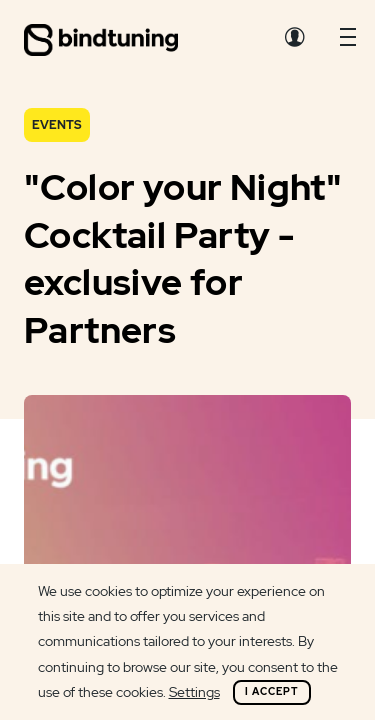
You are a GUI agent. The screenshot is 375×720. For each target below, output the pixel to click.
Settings (194, 692)
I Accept (272, 691)
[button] (348, 42)
